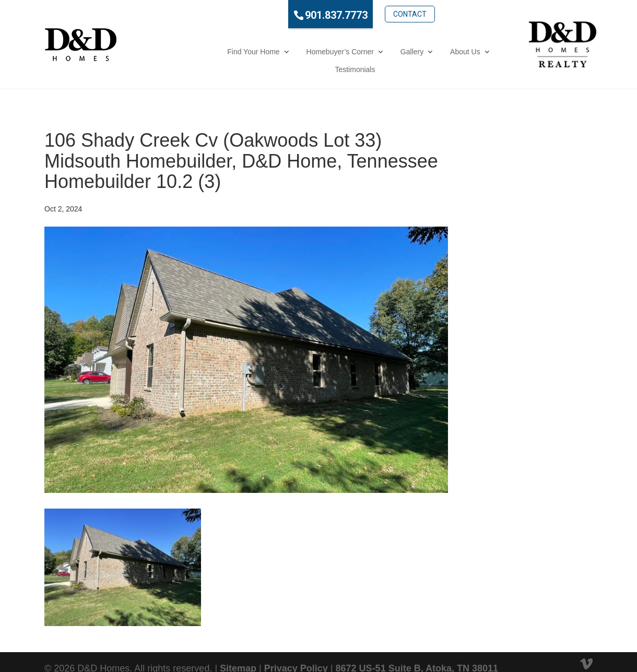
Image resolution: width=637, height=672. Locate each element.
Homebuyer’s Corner (268, 52)
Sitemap (238, 651)
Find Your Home (182, 52)
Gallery (340, 52)
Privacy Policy (296, 651)
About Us (394, 52)
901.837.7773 (297, 15)
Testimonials (455, 52)
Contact (370, 14)
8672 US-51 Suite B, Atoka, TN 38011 (417, 651)
